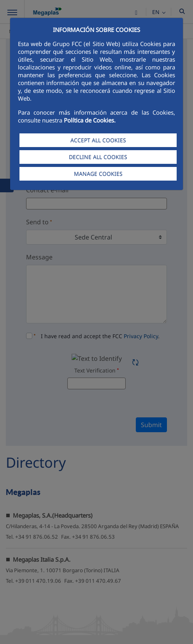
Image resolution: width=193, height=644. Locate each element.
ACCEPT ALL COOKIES (98, 140)
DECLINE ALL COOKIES (98, 157)
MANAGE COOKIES (98, 174)
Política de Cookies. (90, 120)
